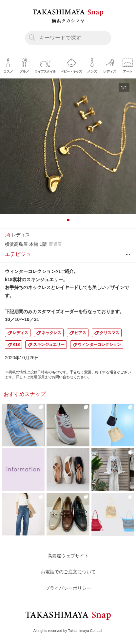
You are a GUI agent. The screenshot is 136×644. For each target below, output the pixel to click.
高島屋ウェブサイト (68, 556)
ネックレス (51, 333)
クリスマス (109, 333)
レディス (20, 333)
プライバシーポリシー (68, 588)
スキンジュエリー (49, 345)
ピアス (80, 333)
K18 (16, 345)
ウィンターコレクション (99, 345)
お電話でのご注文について (68, 572)
